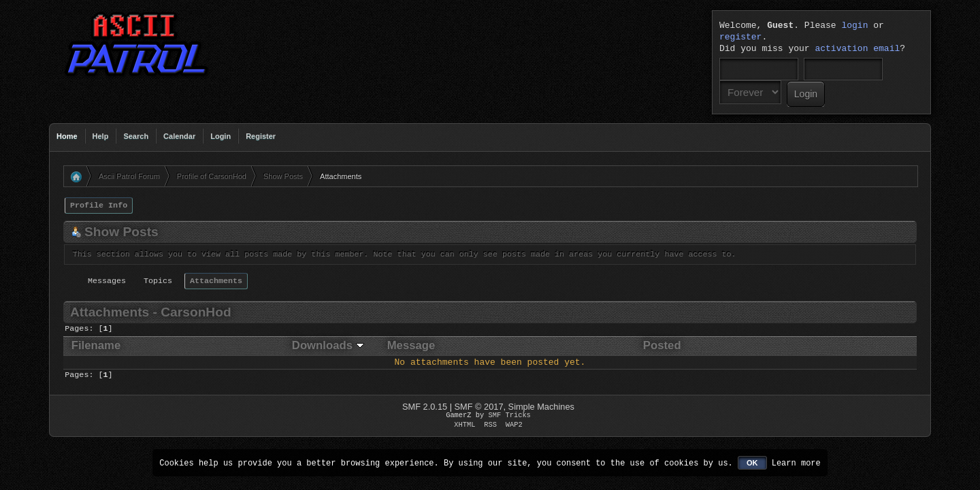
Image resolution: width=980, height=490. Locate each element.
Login (220, 136)
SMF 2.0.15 (425, 407)
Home (67, 136)
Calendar (179, 136)
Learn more (796, 462)
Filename (96, 345)
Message (411, 345)
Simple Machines (541, 407)
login (854, 26)
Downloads (328, 345)
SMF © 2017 (479, 407)
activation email (857, 49)
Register (261, 136)
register (740, 37)
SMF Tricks (510, 415)
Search (136, 136)
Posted (662, 345)
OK (752, 463)
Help (101, 136)
